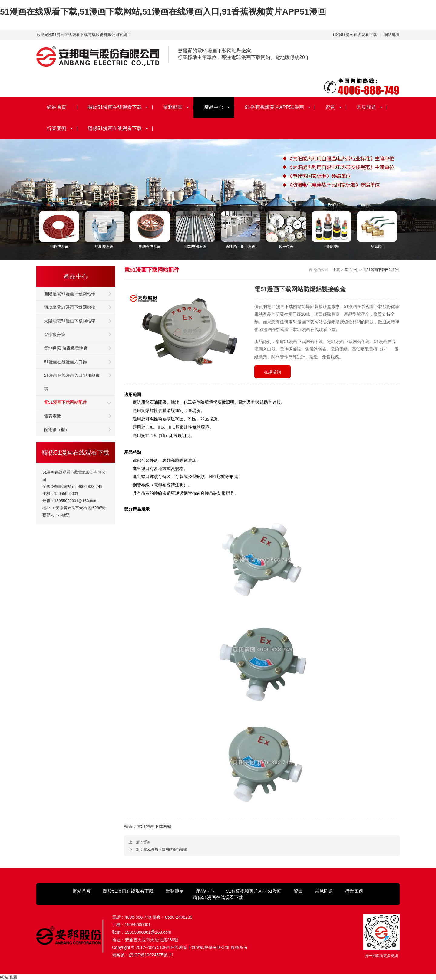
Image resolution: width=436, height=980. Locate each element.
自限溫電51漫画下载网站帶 (70, 294)
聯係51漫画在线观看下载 (355, 35)
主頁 (336, 270)
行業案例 (57, 128)
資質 (330, 107)
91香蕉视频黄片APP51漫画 (275, 107)
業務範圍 (173, 107)
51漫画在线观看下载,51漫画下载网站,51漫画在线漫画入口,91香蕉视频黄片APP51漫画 (163, 12)
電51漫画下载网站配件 (65, 402)
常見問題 (366, 107)
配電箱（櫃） (57, 430)
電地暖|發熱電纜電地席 (66, 348)
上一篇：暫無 (140, 842)
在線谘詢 (272, 372)
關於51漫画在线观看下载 (115, 107)
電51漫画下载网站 (154, 826)
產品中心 (214, 107)
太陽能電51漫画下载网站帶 (70, 321)
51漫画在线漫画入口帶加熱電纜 (72, 382)
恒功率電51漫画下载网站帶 (70, 307)
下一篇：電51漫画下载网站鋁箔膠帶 (158, 849)
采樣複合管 (54, 335)
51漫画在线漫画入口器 (65, 362)
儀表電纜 (52, 416)
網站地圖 (392, 35)
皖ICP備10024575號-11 (151, 955)
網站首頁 (57, 107)
